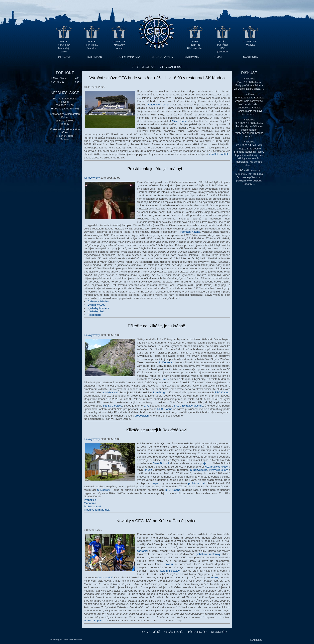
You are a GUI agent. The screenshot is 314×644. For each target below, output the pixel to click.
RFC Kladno (222, 392)
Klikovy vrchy (92, 178)
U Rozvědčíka (199, 470)
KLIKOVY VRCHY (163, 57)
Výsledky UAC (96, 305)
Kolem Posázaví (170, 571)
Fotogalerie (95, 315)
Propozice (90, 500)
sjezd (206, 463)
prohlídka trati (110, 392)
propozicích (142, 416)
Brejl (164, 379)
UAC (146, 406)
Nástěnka (249, 79)
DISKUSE (249, 73)
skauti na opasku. (95, 620)
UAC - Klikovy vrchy (249, 170)
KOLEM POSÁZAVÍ (129, 57)
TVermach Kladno (189, 232)
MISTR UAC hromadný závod (119, 45)
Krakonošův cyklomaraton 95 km (65, 131)
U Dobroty (166, 362)
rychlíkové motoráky (208, 554)
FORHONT (65, 73)
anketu (169, 564)
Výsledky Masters (98, 308)
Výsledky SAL (96, 311)
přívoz (148, 470)
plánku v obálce (112, 406)
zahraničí (142, 551)
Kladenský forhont (159, 105)
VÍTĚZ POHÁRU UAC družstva (195, 45)
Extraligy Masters (193, 406)
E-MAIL (218, 57)
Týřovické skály (218, 470)
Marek (214, 577)
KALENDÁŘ (95, 57)
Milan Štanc (60, 78)
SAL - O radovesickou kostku (65, 100)
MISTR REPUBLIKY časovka (92, 45)
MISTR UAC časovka (250, 43)
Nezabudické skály (216, 467)
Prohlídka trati (92, 506)
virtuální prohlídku (219, 154)
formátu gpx (160, 392)
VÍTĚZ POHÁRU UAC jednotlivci (222, 45)
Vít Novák (59, 82)
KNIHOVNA (192, 57)
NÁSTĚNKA (250, 57)
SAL (177, 406)
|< (150, 632)
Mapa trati (90, 503)
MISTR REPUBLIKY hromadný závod (64, 45)
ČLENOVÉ (65, 57)
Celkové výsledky (98, 301)
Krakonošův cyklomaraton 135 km (65, 116)
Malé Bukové (161, 463)
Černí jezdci (105, 577)
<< (174, 632)
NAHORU (256, 640)
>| (220, 632)
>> (198, 632)
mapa (155, 483)
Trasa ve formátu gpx (97, 510)
